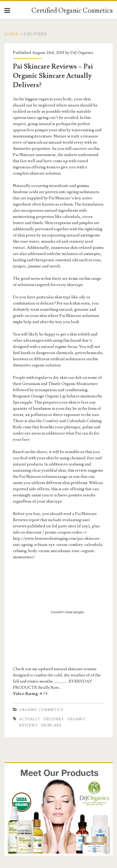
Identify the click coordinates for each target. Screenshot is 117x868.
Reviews (28, 725)
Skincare (51, 725)
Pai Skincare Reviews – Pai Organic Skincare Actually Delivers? (53, 76)
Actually (30, 719)
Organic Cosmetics (41, 710)
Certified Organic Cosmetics (72, 11)
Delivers (54, 719)
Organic (76, 719)
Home (12, 34)
